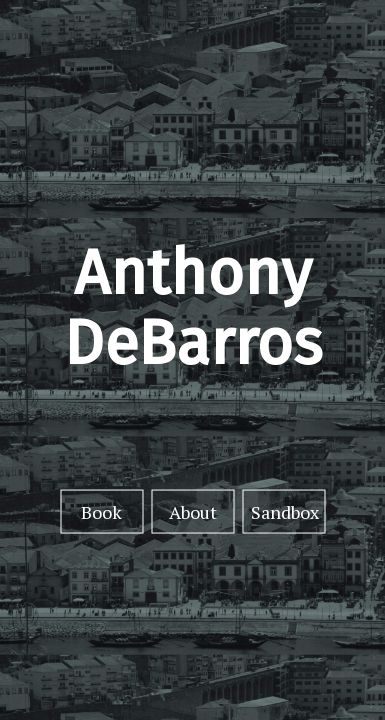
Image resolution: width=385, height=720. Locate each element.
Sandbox (285, 511)
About (193, 511)
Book (101, 511)
